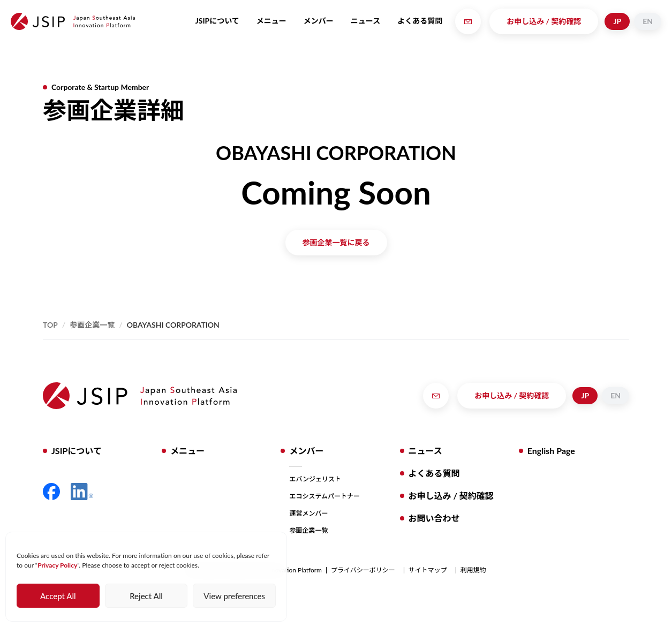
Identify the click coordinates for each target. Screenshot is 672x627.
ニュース (365, 21)
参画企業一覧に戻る (336, 242)
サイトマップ (428, 570)
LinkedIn (82, 492)
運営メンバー (308, 513)
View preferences (234, 596)
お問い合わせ (434, 518)
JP (617, 21)
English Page (551, 451)
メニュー (271, 21)
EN (648, 21)
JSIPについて (217, 21)
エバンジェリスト (315, 479)
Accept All (58, 596)
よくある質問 (420, 21)
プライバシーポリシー (363, 570)
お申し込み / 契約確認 (544, 21)
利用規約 (473, 570)
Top (50, 325)
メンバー (319, 21)
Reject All (146, 596)
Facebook (51, 492)
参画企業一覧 (92, 325)
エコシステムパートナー (324, 496)
